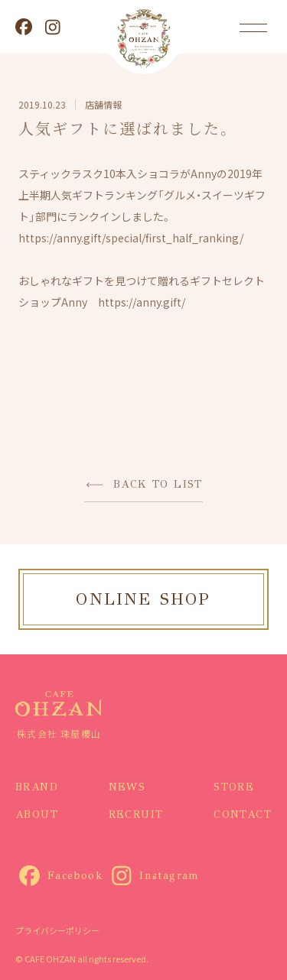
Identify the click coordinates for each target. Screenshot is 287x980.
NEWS (127, 787)
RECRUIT (136, 815)
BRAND (37, 787)
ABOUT (37, 815)
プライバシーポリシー (57, 930)
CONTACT (243, 815)
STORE (234, 787)
